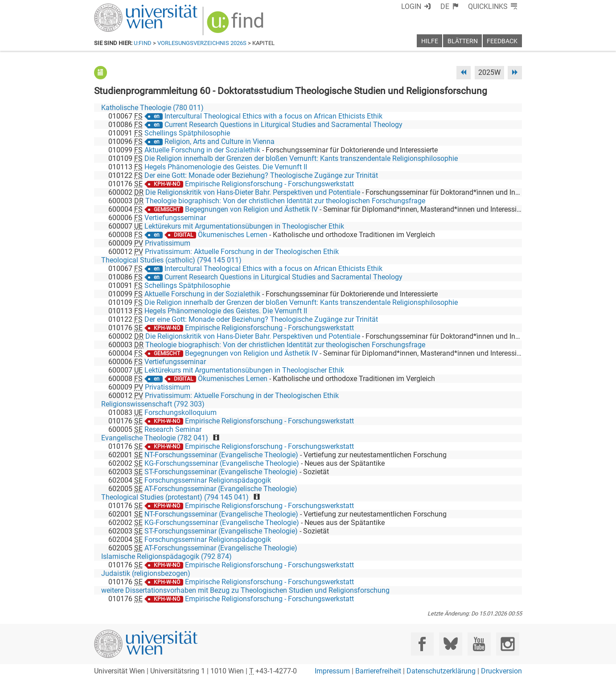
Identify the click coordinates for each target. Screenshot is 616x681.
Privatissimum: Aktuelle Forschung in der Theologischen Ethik (242, 252)
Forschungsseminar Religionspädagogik (208, 480)
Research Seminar (173, 429)
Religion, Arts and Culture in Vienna (220, 142)
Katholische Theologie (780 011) (152, 108)
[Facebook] (422, 644)
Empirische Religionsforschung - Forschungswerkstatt (269, 184)
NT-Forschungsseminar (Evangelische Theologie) (221, 455)
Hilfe (430, 41)
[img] (236, 25)
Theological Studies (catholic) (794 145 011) (171, 260)
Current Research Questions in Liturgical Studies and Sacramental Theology (283, 125)
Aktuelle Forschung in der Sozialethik (202, 150)
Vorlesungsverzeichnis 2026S (202, 43)
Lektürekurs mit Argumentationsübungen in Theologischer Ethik (244, 226)
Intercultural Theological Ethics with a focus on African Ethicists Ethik (273, 116)
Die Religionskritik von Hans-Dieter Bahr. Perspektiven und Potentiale (253, 192)
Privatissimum (168, 243)
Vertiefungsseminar (175, 218)
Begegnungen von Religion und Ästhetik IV (251, 209)
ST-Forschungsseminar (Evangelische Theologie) (221, 472)
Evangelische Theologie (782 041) (155, 438)
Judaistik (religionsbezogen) (146, 573)
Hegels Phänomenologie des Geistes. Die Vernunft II (226, 167)
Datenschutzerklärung (441, 671)
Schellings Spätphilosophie (187, 133)
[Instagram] (507, 644)
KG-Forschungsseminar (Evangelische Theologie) (222, 463)
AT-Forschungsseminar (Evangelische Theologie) (221, 489)
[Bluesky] (450, 644)
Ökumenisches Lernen (233, 235)
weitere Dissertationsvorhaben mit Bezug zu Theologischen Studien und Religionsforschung (245, 590)
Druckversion (501, 671)
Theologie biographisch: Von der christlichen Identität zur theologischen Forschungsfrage (285, 201)
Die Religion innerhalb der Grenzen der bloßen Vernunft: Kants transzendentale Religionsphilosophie (301, 158)
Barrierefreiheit (378, 671)
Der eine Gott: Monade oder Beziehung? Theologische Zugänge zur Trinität (261, 175)
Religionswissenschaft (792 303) (153, 404)
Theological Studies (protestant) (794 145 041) (175, 497)
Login (411, 6)
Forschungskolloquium (181, 412)
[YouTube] (479, 644)
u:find (143, 43)
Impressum (332, 671)
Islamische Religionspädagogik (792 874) (166, 556)
